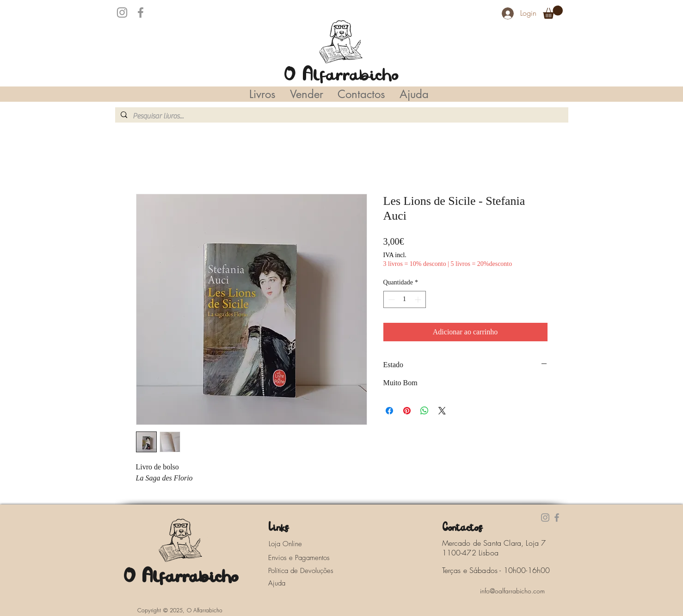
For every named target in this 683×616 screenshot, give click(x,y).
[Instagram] (122, 12)
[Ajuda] (280, 583)
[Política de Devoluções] (308, 571)
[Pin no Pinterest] (407, 411)
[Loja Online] (295, 544)
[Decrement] (391, 299)
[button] (553, 12)
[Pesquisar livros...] (341, 116)
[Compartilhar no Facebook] (389, 411)
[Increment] (419, 299)
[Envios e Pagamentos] (308, 558)
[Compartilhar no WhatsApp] (425, 411)
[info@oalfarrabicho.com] (512, 591)
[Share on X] (442, 411)
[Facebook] (141, 12)
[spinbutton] (405, 299)
